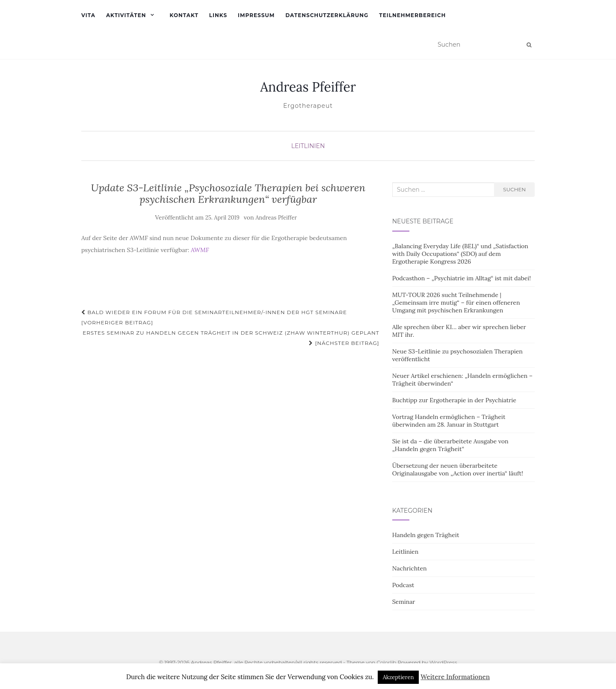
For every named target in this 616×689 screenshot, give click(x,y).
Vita (88, 15)
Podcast (403, 585)
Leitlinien (308, 146)
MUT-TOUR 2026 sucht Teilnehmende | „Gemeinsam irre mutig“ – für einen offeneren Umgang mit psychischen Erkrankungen (456, 303)
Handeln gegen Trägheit (426, 535)
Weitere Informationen (455, 677)
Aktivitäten (126, 15)
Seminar (404, 602)
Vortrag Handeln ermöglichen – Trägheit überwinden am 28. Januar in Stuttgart (449, 421)
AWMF (200, 250)
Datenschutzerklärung (327, 15)
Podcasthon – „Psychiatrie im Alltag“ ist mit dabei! (462, 278)
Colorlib (386, 662)
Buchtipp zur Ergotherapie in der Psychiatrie (454, 400)
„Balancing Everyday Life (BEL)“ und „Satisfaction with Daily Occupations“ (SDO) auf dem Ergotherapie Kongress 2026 (460, 254)
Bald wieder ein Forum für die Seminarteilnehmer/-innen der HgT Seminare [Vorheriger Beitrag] (214, 317)
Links (218, 15)
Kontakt (184, 15)
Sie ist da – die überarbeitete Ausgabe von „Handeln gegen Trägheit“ (450, 445)
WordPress (443, 662)
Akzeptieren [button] (398, 677)
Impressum (256, 15)
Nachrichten (410, 568)
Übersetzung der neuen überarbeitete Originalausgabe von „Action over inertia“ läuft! (458, 469)
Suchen (514, 189)
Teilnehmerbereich (412, 15)
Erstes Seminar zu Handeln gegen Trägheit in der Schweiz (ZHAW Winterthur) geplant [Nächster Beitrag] (231, 338)
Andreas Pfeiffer (308, 87)
